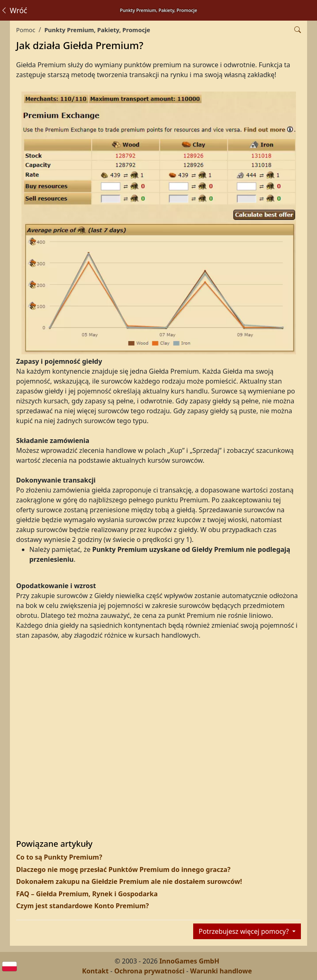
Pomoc (26, 30)
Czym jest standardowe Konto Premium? (83, 906)
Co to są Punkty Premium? (59, 857)
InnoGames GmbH (189, 961)
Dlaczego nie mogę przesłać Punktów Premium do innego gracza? (123, 869)
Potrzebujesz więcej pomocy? (245, 931)
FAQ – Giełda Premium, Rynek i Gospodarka (87, 894)
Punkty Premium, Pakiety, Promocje (97, 30)
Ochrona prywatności (149, 971)
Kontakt (95, 971)
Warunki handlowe (221, 971)
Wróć (14, 10)
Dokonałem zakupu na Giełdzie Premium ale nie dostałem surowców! (129, 881)
